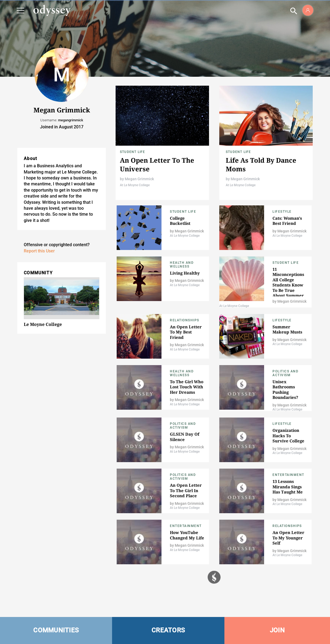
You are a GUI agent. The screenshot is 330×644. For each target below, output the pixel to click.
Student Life (132, 152)
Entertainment (288, 475)
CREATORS (168, 630)
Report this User (39, 251)
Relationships (185, 320)
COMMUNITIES (56, 630)
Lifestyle (282, 212)
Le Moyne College (43, 324)
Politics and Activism (285, 373)
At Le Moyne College (135, 185)
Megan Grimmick (139, 179)
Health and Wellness (182, 265)
